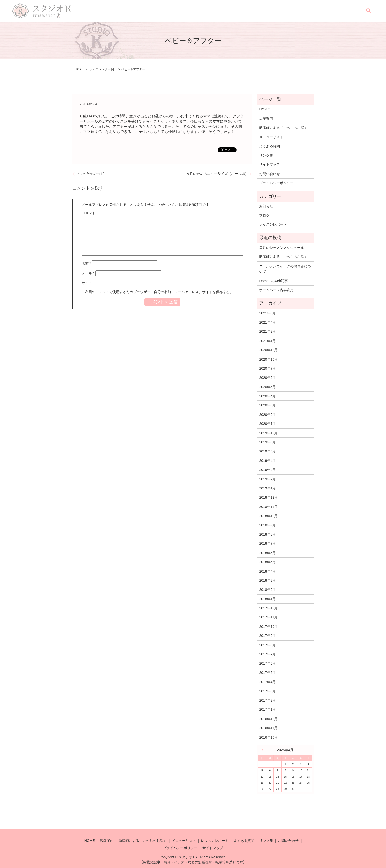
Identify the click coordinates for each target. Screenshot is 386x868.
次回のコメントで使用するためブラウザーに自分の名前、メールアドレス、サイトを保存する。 (159, 292)
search (368, 11)
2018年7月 (267, 543)
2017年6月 (267, 663)
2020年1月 (267, 424)
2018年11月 (268, 507)
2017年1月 (267, 709)
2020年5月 (267, 387)
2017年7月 (267, 654)
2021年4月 (267, 322)
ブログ (264, 215)
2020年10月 (268, 359)
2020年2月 (267, 415)
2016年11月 (268, 728)
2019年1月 (267, 488)
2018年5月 (267, 562)
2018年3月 (267, 580)
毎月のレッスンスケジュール (282, 248)
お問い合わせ (350, 11)
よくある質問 (305, 11)
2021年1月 (267, 341)
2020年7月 (267, 368)
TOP (78, 69)
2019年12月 (268, 433)
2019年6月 (267, 442)
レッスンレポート (276, 11)
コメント (89, 213)
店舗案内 (169, 11)
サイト (87, 283)
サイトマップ (270, 164)
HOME (152, 11)
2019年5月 (267, 451)
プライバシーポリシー (276, 183)
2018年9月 (267, 525)
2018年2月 (267, 590)
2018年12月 (268, 497)
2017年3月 (267, 691)
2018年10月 (268, 516)
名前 (86, 263)
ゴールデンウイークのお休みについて (285, 269)
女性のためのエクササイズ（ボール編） (217, 174)
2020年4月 (267, 396)
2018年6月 (267, 553)
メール (88, 273)
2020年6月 (267, 378)
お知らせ (266, 206)
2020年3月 (267, 405)
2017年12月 (268, 608)
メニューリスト (246, 11)
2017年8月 (267, 645)
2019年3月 (267, 470)
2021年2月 (267, 331)
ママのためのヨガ (90, 174)
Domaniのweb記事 (273, 281)
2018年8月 (267, 534)
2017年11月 (268, 617)
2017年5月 (267, 673)
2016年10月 (268, 737)
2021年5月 (267, 313)
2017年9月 (267, 636)
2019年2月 (267, 479)
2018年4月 (267, 571)
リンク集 (327, 11)
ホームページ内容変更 (276, 290)
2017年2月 (267, 700)
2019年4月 (267, 461)
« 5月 (264, 750)
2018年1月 (267, 599)
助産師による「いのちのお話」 (205, 11)
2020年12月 (268, 350)
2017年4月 (267, 682)
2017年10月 (268, 627)
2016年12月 (268, 719)
